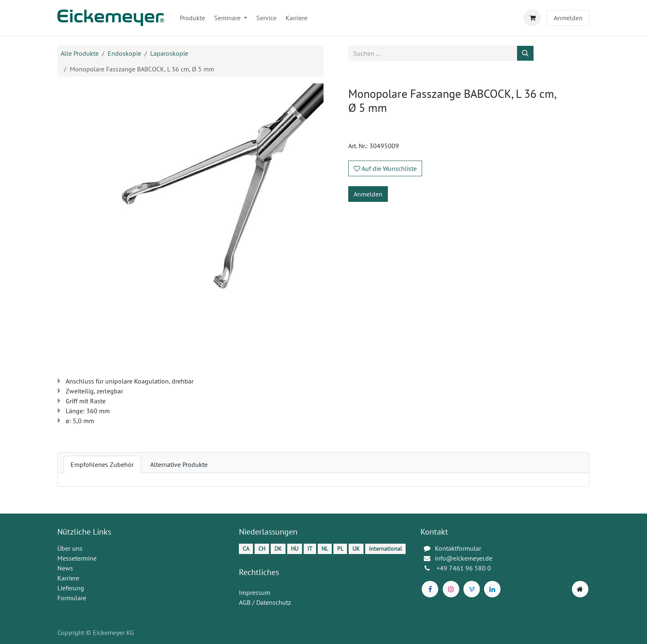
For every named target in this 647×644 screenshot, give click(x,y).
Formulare (72, 598)
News (65, 568)
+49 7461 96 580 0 (465, 568)
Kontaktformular (458, 548)
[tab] (102, 464)
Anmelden (568, 18)
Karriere (68, 578)
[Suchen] (525, 53)
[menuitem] (192, 18)
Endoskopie (124, 53)
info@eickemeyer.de (464, 558)
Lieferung (71, 588)
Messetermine (77, 558)
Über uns (70, 548)
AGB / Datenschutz (265, 602)
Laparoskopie (169, 53)
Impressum (255, 592)
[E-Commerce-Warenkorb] (532, 18)
